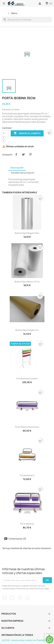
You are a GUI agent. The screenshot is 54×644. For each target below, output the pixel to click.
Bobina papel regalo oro (27, 330)
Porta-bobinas (27, 524)
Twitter (12, 598)
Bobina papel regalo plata (27, 233)
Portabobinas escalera (27, 378)
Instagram (27, 598)
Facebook (5, 598)
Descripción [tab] (17, 168)
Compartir (16, 154)
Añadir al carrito (27, 133)
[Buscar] (27, 20)
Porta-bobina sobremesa (27, 427)
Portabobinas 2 (27, 475)
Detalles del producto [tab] (23, 173)
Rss (20, 598)
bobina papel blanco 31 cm (27, 282)
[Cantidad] (5, 133)
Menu (12, 13)
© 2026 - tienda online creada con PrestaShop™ (26, 640)
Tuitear (23, 154)
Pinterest (30, 154)
